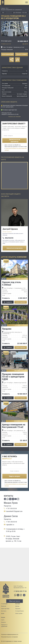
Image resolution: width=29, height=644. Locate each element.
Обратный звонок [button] (15, 601)
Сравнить (9, 302)
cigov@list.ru (10, 525)
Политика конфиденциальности (10, 634)
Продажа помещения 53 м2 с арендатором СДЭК (13, 377)
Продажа (7, 329)
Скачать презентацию (7, 54)
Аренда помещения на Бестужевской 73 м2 (14, 426)
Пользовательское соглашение (9, 637)
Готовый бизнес (20, 611)
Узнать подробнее (21, 302)
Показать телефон (22, 54)
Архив (3, 613)
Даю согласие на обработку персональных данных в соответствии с (16, 147)
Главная (3, 8)
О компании (4, 604)
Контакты (4, 611)
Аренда (17, 606)
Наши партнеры (5, 609)
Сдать (3, 620)
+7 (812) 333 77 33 (20, 591)
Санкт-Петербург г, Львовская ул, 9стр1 (13, 47)
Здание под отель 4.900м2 (12, 283)
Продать (3, 622)
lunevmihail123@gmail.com (14, 511)
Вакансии (4, 606)
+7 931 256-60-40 (11, 522)
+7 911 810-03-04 (11, 509)
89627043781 (9, 238)
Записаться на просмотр (14, 248)
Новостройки (19, 613)
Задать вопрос (14, 476)
